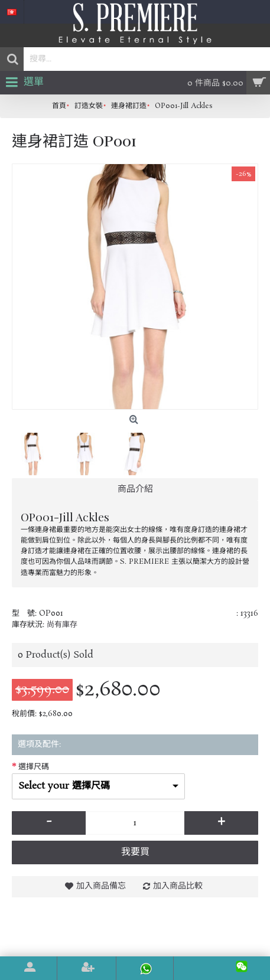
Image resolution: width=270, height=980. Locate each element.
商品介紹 (135, 489)
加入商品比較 (178, 886)
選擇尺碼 (34, 767)
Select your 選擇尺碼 (64, 786)
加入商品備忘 (101, 886)
